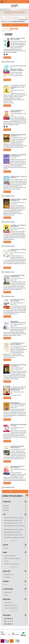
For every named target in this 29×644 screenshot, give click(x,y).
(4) (15, 541)
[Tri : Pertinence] (9, 34)
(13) (15, 567)
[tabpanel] (14, 325)
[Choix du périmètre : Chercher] (3, 17)
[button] (28, 2)
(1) (15, 611)
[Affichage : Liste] (12, 25)
